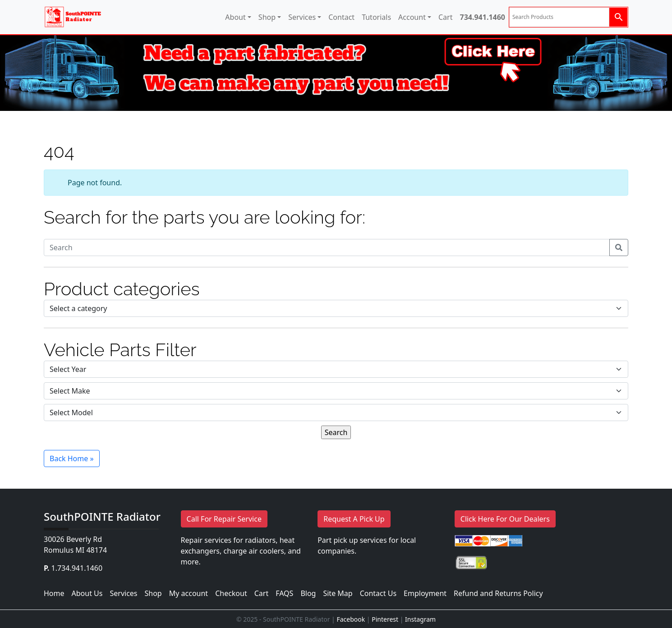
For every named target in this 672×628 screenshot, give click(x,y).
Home (54, 593)
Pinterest (385, 619)
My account (189, 593)
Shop (267, 17)
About (235, 17)
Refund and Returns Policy (498, 593)
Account (412, 17)
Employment (425, 593)
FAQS (284, 593)
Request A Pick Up (354, 519)
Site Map (338, 593)
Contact (341, 17)
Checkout (231, 593)
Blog (308, 593)
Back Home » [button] (72, 458)
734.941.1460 (482, 17)
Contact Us (378, 593)
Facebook (351, 619)
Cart (445, 17)
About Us (87, 593)
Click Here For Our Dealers (505, 519)
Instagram (420, 619)
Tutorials (376, 17)
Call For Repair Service (224, 519)
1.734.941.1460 (77, 568)
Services (302, 17)
